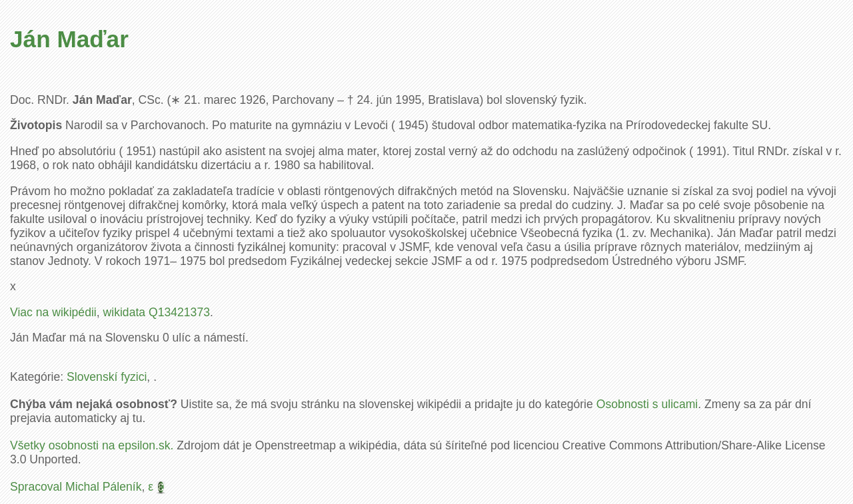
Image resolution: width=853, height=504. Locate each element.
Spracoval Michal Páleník (76, 487)
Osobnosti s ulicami (647, 404)
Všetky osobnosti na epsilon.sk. (92, 445)
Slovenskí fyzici (107, 377)
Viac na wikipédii (53, 312)
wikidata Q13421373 (157, 312)
